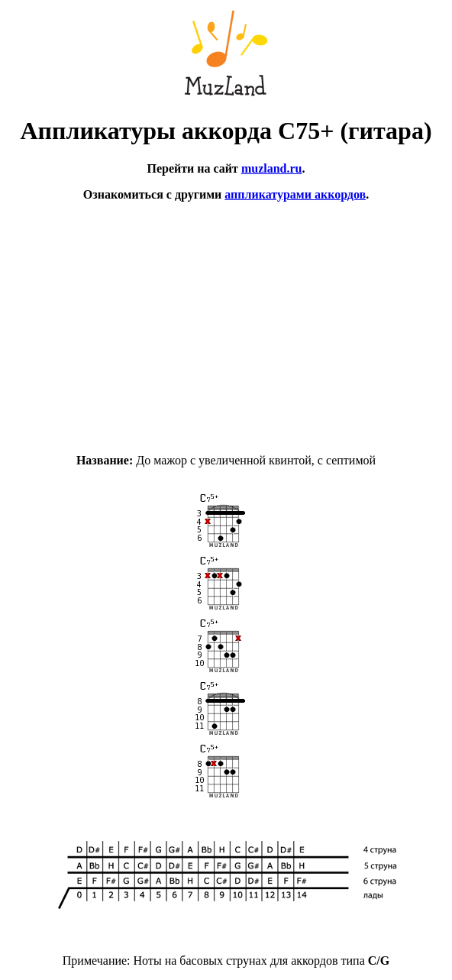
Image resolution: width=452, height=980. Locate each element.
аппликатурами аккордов (295, 194)
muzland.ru (272, 168)
